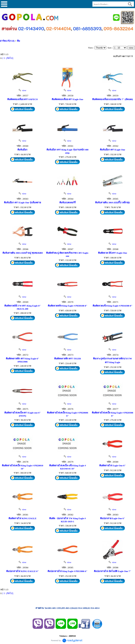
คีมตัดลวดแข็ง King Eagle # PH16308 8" (112, 306)
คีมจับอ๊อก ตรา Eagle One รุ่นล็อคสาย (22, 202)
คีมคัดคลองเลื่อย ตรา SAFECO (23, 99)
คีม (18, 41)
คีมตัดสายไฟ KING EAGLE (22, 518)
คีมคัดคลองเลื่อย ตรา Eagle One (67, 99)
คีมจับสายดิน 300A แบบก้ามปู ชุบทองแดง (23, 253)
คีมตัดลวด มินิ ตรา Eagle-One (113, 253)
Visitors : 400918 (67, 636)
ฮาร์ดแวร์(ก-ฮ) (7, 41)
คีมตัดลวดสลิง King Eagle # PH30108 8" (67, 306)
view (23, 90)
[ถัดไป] (10, 58)
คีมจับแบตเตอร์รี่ (67, 202)
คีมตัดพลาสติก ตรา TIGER (68, 359)
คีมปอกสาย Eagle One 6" (113, 518)
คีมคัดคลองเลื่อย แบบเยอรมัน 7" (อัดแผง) (113, 99)
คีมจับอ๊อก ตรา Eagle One (112, 150)
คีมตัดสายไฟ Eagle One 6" (112, 465)
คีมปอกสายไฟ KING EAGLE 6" (22, 571)
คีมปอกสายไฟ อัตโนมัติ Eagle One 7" (112, 571)
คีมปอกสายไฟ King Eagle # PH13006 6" (67, 571)
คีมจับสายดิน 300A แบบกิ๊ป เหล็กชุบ (112, 202)
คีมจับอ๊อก (22, 150)
